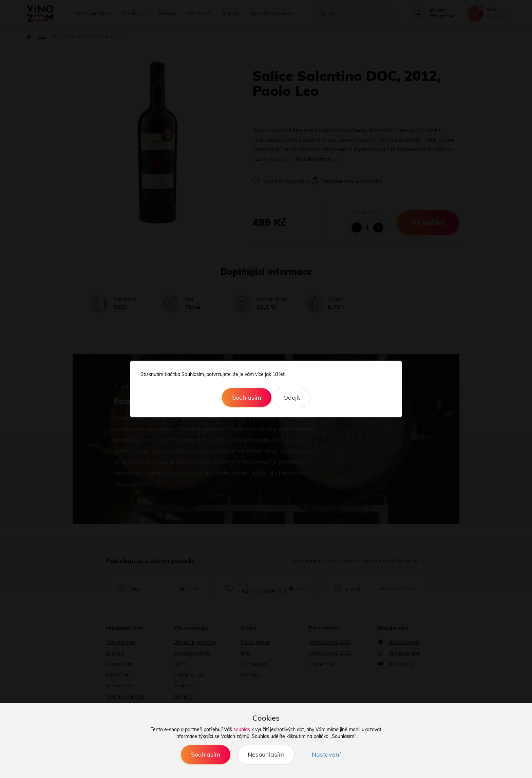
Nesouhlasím (266, 754)
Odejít (292, 397)
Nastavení (326, 754)
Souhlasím (247, 397)
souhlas (242, 729)
